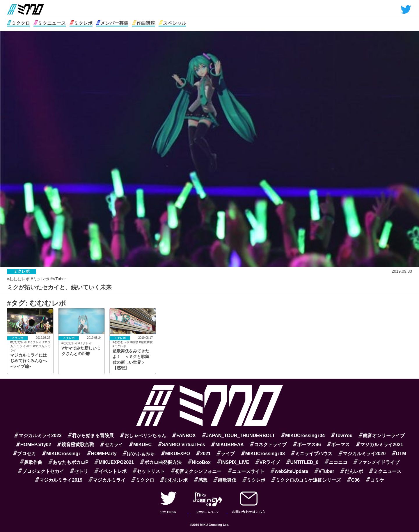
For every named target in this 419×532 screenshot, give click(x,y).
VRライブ (268, 462)
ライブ (226, 454)
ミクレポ (81, 23)
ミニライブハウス (311, 454)
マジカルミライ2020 (362, 454)
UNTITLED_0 (302, 462)
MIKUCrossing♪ (61, 454)
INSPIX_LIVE (233, 462)
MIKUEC (140, 445)
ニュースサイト (246, 471)
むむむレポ (174, 480)
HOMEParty (102, 454)
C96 (353, 480)
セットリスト (149, 471)
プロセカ (24, 454)
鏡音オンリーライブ (382, 436)
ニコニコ (336, 462)
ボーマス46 (307, 445)
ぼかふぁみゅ (139, 454)
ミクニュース (50, 23)
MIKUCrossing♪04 (303, 436)
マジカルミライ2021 (380, 445)
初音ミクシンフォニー (196, 471)
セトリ (79, 471)
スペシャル (172, 23)
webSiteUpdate (289, 471)
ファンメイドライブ (376, 462)
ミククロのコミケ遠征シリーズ (306, 480)
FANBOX (184, 436)
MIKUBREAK (227, 445)
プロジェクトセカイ (41, 471)
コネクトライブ (268, 445)
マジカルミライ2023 (38, 436)
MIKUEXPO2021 (114, 462)
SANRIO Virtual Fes (181, 445)
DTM (399, 454)
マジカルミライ (107, 480)
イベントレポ (110, 471)
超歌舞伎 (225, 480)
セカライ (112, 445)
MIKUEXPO (175, 454)
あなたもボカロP (68, 462)
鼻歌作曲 (31, 462)
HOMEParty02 (34, 445)
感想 (201, 480)
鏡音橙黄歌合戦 (76, 445)
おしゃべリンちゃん (143, 436)
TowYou (342, 436)
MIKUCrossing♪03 (263, 454)
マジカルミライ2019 (59, 480)
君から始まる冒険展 (91, 436)
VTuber (324, 471)
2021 (203, 454)
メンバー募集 (112, 23)
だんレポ (352, 471)
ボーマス (338, 445)
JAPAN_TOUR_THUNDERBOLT (238, 436)
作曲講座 (144, 23)
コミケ (375, 480)
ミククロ (18, 23)
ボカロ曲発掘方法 (161, 462)
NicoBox (199, 462)
